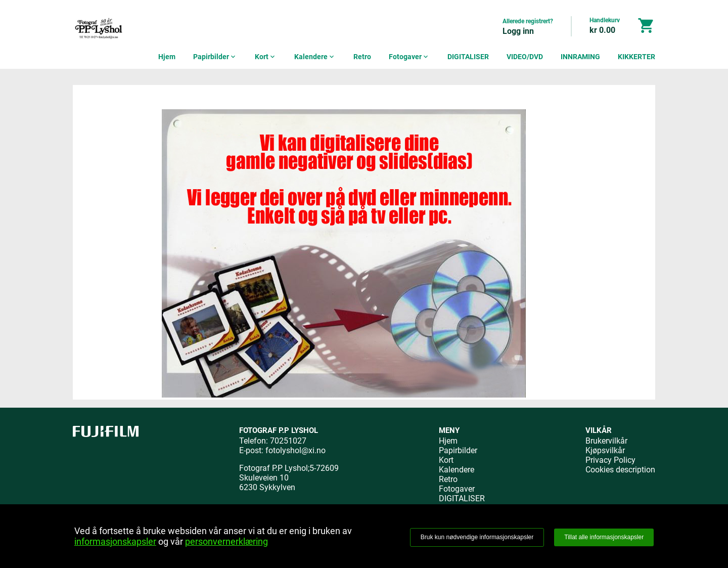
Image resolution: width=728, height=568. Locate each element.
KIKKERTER (636, 57)
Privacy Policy (610, 460)
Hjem (167, 57)
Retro (362, 57)
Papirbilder (215, 57)
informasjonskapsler (115, 541)
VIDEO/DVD (525, 57)
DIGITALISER (468, 57)
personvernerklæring (226, 541)
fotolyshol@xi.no (295, 450)
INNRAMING (580, 57)
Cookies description (620, 470)
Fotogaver (409, 57)
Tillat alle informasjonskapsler (604, 537)
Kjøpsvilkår (605, 450)
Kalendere (315, 57)
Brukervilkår (606, 441)
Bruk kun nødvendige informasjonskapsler (477, 537)
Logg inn (518, 31)
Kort (266, 57)
